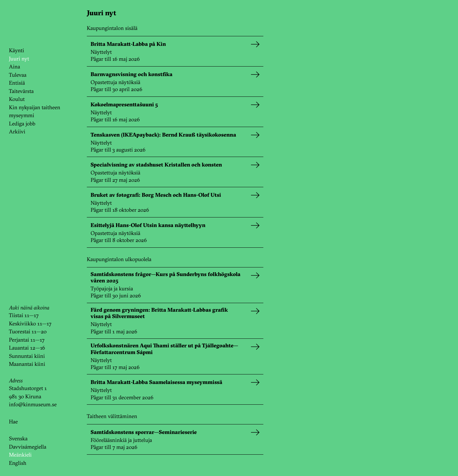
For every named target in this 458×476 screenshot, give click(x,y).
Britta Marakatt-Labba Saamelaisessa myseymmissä (156, 382)
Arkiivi (17, 132)
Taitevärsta (21, 91)
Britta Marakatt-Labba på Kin (128, 44)
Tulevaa (18, 75)
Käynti (17, 50)
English (18, 463)
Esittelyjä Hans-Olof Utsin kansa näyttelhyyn (148, 225)
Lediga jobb (22, 124)
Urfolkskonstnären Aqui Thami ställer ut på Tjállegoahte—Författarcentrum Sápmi (164, 349)
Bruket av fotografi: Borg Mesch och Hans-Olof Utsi (156, 195)
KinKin (26, 23)
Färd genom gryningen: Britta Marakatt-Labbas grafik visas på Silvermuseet (159, 313)
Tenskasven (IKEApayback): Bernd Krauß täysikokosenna (163, 135)
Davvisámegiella (28, 447)
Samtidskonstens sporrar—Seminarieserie (144, 432)
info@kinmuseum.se (33, 405)
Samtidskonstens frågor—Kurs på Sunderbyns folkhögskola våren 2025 (166, 278)
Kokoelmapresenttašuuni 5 (124, 105)
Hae (13, 422)
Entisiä (17, 83)
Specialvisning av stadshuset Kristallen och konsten (156, 165)
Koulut (17, 99)
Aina (14, 67)
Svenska (18, 439)
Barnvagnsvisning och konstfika (132, 75)
